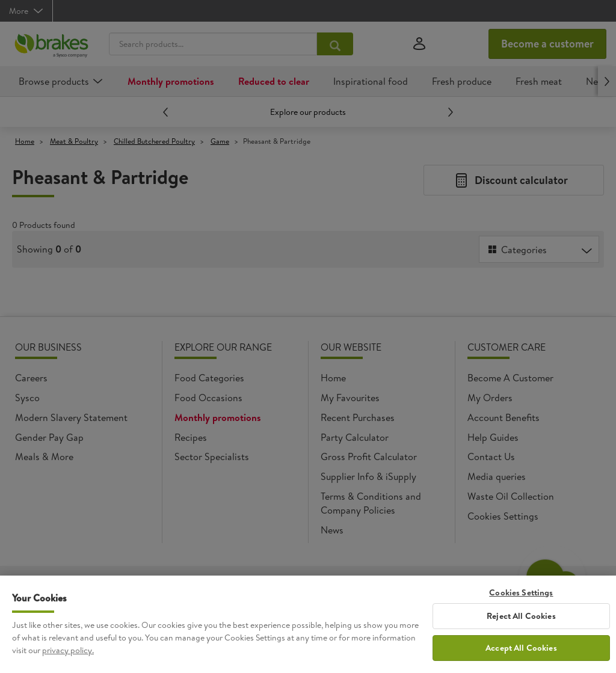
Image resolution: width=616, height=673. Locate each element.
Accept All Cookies (521, 649)
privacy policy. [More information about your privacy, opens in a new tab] (68, 651)
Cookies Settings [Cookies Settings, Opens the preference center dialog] (521, 593)
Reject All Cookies (521, 617)
